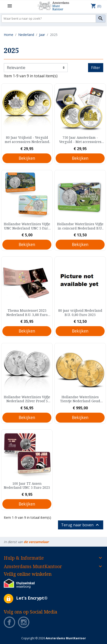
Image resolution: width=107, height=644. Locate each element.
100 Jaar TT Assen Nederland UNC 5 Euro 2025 (27, 486)
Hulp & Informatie (24, 558)
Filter (96, 68)
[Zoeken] (53, 19)
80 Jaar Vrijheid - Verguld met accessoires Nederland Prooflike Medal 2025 (27, 140)
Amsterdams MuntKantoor (33, 566)
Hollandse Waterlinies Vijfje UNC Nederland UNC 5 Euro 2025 (27, 226)
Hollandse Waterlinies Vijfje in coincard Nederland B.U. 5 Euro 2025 (80, 226)
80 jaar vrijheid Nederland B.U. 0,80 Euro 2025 (80, 313)
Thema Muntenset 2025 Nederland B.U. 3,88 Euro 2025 (27, 313)
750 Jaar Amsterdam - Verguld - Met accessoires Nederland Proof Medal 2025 (80, 140)
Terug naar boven (81, 525)
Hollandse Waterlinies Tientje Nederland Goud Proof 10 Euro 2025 (80, 399)
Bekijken (27, 158)
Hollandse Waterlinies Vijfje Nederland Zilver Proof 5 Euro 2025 (27, 399)
